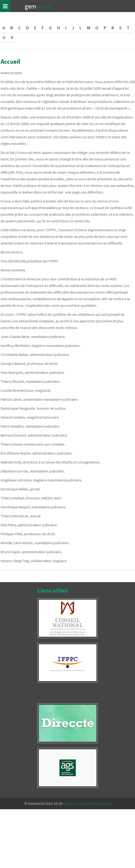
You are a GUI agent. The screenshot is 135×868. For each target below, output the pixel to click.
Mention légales (99, 803)
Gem (38, 6)
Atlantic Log (74, 803)
